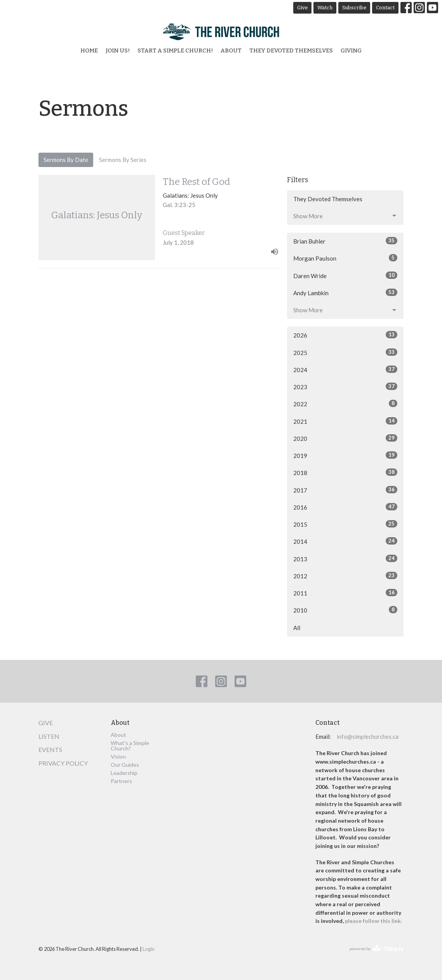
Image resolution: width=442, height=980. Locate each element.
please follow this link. (374, 921)
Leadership (124, 773)
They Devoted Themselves (291, 50)
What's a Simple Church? (130, 746)
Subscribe (354, 8)
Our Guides (125, 765)
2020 (345, 438)
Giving (351, 50)
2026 (345, 335)
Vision (118, 756)
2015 (345, 524)
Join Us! (118, 50)
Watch (325, 8)
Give (302, 8)
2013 (345, 559)
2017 (345, 490)
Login (149, 949)
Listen (49, 736)
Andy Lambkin (345, 292)
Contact (385, 8)
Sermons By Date (66, 160)
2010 (345, 610)
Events (50, 749)
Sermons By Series (123, 160)
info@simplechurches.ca (368, 736)
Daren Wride (345, 275)
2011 (345, 593)
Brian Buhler (345, 241)
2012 (345, 576)
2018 (345, 472)
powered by (377, 949)
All (297, 628)
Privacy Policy (63, 763)
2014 (345, 541)
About (231, 50)
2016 (345, 507)
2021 (345, 421)
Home (89, 50)
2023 (345, 386)
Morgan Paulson (345, 258)
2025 (345, 352)
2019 (345, 455)
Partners (121, 781)
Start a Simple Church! (175, 50)
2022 (345, 404)
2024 (345, 369)
